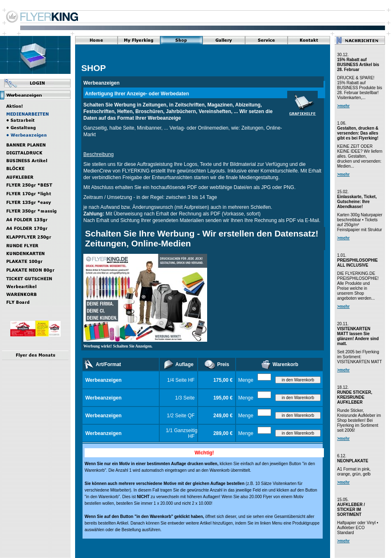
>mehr (343, 106)
